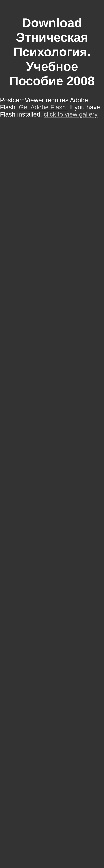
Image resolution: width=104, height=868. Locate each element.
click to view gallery (71, 114)
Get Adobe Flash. (43, 107)
